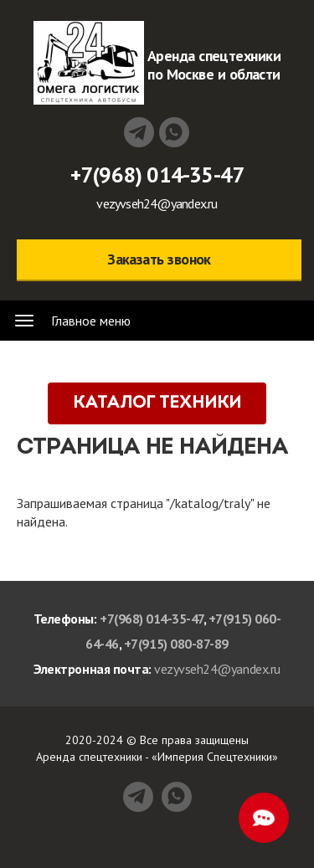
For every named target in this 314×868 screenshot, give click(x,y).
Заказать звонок (159, 259)
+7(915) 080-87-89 (176, 644)
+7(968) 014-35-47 (157, 175)
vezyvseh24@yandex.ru (157, 203)
